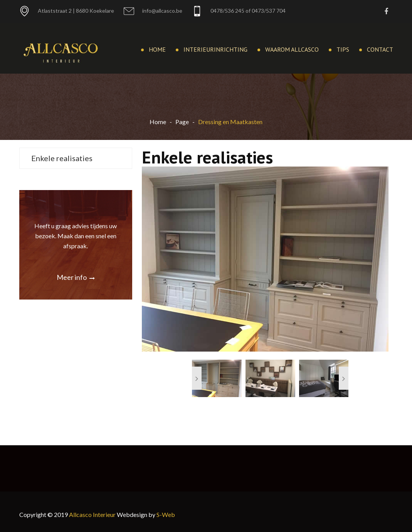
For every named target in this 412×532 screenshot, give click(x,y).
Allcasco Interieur (92, 514)
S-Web (166, 514)
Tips (343, 49)
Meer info (76, 277)
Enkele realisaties (62, 158)
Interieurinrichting (215, 49)
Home (157, 49)
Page (182, 122)
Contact (380, 49)
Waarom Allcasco (292, 49)
